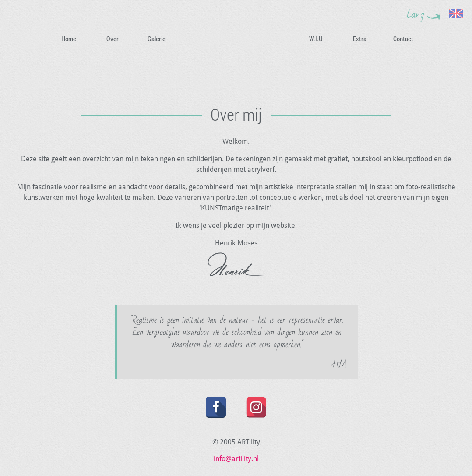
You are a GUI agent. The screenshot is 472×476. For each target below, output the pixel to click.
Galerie (157, 39)
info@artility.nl (236, 459)
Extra (360, 39)
